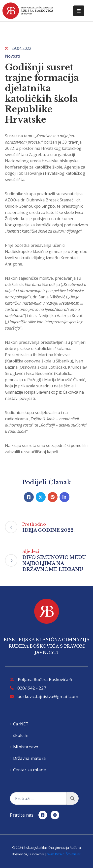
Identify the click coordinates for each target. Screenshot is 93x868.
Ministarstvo (26, 747)
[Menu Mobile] (79, 11)
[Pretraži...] (38, 798)
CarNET (21, 724)
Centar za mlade (30, 770)
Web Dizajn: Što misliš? (64, 854)
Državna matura (30, 758)
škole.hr (21, 735)
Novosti (12, 56)
